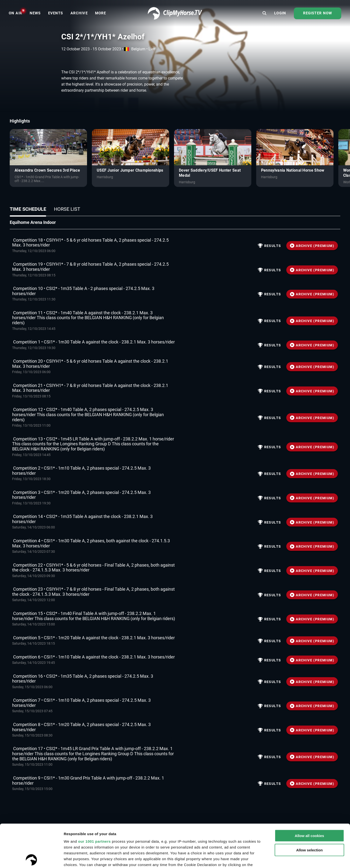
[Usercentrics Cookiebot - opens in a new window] (31, 859)
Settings (324, 858)
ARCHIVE (312, 246)
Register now (318, 13)
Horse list (67, 209)
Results (270, 246)
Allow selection (309, 807)
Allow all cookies (310, 793)
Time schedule (28, 209)
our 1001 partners (94, 799)
